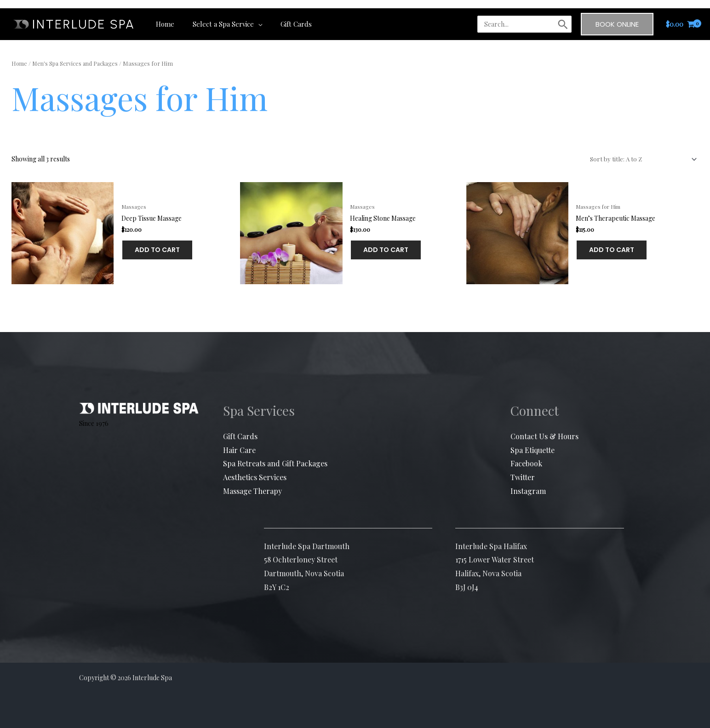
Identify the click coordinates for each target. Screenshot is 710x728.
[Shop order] (641, 160)
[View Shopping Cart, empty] (681, 16)
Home (20, 63)
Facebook (526, 455)
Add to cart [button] (131, 246)
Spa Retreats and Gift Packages (275, 455)
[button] (617, 16)
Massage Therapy (252, 482)
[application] (251, 16)
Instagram (528, 482)
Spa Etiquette (532, 441)
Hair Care (239, 441)
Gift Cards (240, 428)
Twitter (523, 469)
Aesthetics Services (255, 469)
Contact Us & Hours (544, 428)
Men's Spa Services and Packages (78, 63)
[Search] (563, 16)
